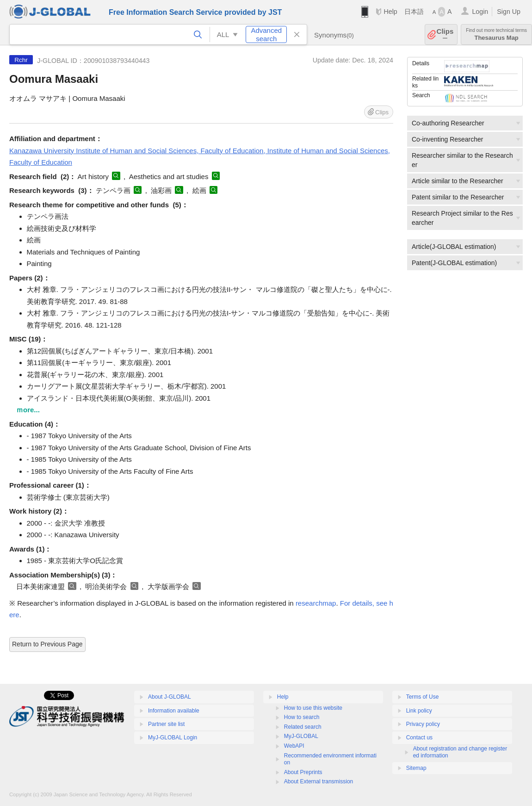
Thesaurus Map (496, 34)
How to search (302, 717)
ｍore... (28, 410)
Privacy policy (423, 724)
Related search (303, 727)
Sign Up (509, 12)
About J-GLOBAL (170, 697)
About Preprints (303, 772)
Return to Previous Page (47, 644)
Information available (174, 711)
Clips (445, 34)
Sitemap (416, 768)
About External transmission (319, 781)
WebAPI (294, 746)
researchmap (316, 603)
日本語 (414, 12)
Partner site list (166, 724)
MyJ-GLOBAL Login (173, 738)
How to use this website (313, 708)
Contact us (419, 738)
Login (480, 12)
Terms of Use (423, 697)
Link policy (419, 711)
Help (390, 12)
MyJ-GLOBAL (301, 736)
